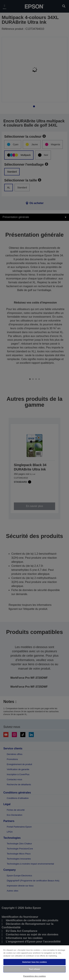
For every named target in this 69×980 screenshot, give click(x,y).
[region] (34, 962)
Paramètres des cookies (35, 976)
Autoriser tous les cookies (34, 962)
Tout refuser (35, 969)
